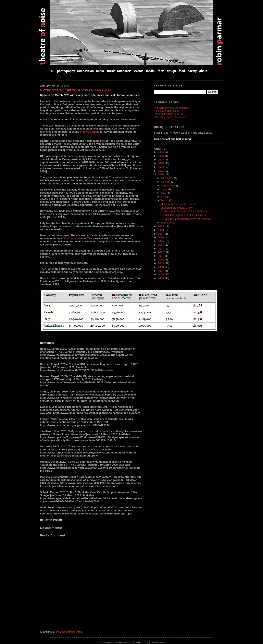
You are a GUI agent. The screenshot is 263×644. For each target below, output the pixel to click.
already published (75, 238)
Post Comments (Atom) (70, 632)
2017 (161, 234)
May (164, 193)
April (164, 197)
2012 (161, 252)
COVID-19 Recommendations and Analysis (186, 219)
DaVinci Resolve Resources (170, 117)
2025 (161, 156)
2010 (161, 260)
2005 (161, 278)
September (168, 186)
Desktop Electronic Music (169, 114)
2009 (161, 263)
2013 (161, 249)
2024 (161, 160)
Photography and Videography (172, 108)
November (168, 178)
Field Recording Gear (166, 111)
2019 (161, 226)
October (166, 182)
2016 (161, 237)
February (167, 223)
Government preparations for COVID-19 (76, 90)
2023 (161, 163)
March (165, 200)
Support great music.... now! (177, 208)
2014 (161, 245)
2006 (161, 274)
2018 (161, 230)
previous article (90, 132)
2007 (161, 271)
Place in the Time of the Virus (177, 204)
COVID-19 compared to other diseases (183, 215)
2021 (161, 171)
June (164, 189)
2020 (161, 174)
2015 (161, 241)
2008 (161, 267)
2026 (161, 152)
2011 (161, 256)
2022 (161, 167)
